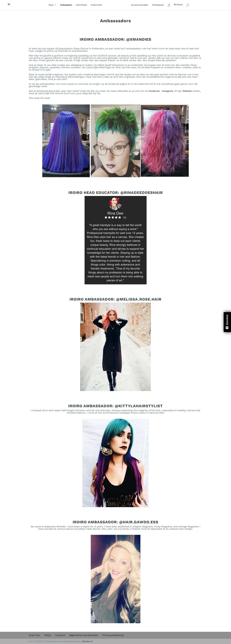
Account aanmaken (143, 5)
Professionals (162, 5)
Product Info (92, 5)
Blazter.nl (87, 641)
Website (187, 91)
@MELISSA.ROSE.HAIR (139, 299)
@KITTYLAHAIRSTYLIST (139, 406)
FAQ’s (48, 635)
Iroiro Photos (77, 5)
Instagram (167, 91)
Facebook (154, 91)
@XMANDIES (139, 39)
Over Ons (35, 635)
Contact (60, 635)
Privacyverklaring (113, 635)
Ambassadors (62, 5)
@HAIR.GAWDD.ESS (139, 522)
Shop (47, 5)
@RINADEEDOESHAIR (142, 193)
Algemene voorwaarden (84, 635)
